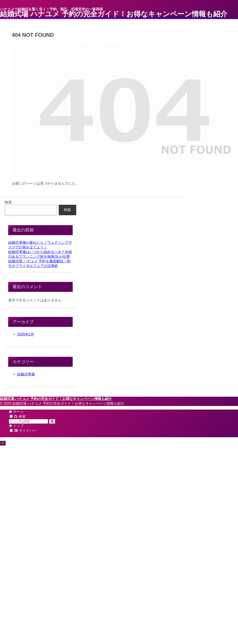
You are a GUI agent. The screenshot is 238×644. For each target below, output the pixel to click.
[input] (28, 421)
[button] (52, 421)
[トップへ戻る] (3, 443)
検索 (8, 202)
